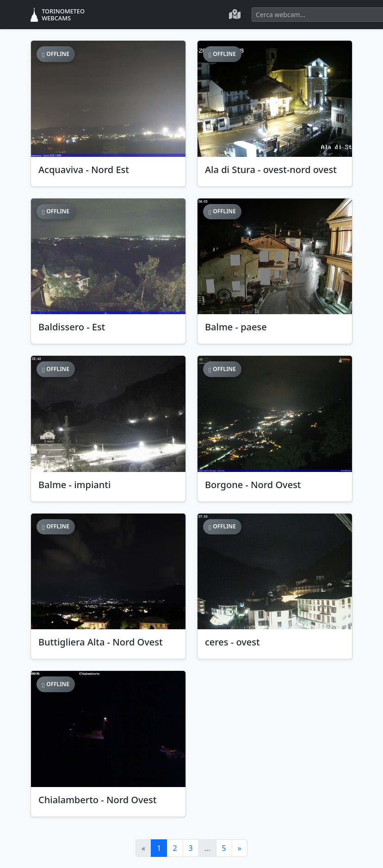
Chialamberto (97, 800)
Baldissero (72, 327)
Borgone (253, 485)
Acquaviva (84, 170)
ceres (232, 642)
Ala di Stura (271, 170)
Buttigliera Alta (101, 642)
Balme (236, 327)
